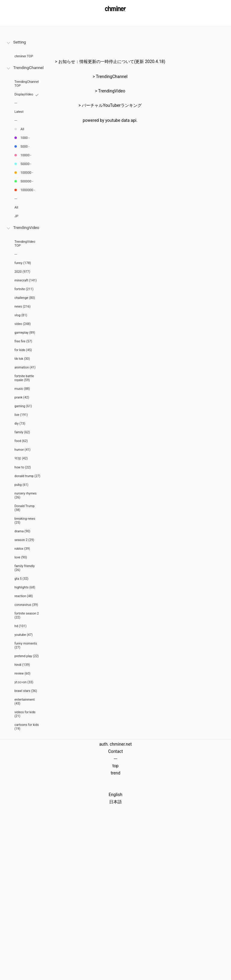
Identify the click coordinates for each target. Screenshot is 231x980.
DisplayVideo (24, 94)
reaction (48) (24, 596)
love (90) (21, 557)
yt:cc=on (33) (24, 682)
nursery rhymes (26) (26, 495)
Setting (20, 42)
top (115, 766)
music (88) (22, 389)
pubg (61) (21, 485)
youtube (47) (23, 635)
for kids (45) (23, 350)
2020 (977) (22, 272)
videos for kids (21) (25, 714)
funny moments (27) (26, 645)
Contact (116, 751)
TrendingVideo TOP (25, 244)
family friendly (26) (25, 568)
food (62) (21, 441)
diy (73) (20, 424)
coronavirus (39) (26, 605)
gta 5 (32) (21, 579)
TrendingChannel (28, 68)
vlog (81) (21, 315)
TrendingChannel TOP (27, 84)
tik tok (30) (22, 359)
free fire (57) (23, 341)
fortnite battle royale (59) (24, 378)
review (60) (22, 673)
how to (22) (23, 467)
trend (115, 773)
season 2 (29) (24, 540)
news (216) (22, 307)
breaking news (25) (25, 521)
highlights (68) (25, 587)
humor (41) (22, 450)
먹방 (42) (21, 458)
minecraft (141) (26, 280)
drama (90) (22, 531)
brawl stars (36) (26, 691)
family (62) (22, 432)
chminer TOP (24, 56)
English (115, 795)
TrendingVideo (26, 228)
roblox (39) (22, 549)
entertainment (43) (25, 702)
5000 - (25, 147)
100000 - (27, 173)
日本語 (115, 802)
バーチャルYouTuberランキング (112, 105)
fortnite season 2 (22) (27, 615)
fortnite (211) (24, 289)
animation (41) (25, 367)
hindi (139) (22, 665)
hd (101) (20, 626)
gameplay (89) (25, 333)
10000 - (26, 155)
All (22, 129)
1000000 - (28, 190)
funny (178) (23, 263)
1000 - (25, 138)
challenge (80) (25, 298)
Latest (19, 112)
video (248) (23, 324)
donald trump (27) (27, 476)
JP (16, 216)
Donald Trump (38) (25, 508)
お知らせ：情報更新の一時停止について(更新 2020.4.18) (112, 62)
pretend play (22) (27, 656)
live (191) (21, 415)
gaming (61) (23, 406)
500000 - (27, 181)
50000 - (26, 164)
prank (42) (22, 397)
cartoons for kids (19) (27, 727)
